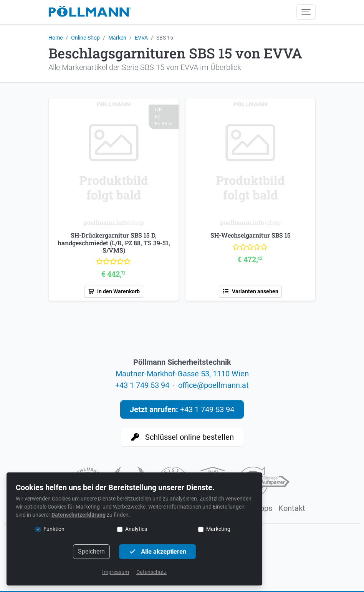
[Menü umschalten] (306, 12)
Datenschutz (151, 572)
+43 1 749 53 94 (142, 385)
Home (55, 38)
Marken (117, 38)
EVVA (141, 38)
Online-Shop (85, 38)
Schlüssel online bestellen (182, 437)
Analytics (136, 529)
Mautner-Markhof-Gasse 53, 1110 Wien (182, 374)
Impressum (116, 572)
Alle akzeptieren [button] (157, 551)
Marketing (218, 529)
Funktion (54, 529)
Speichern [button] (91, 551)
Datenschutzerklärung (79, 515)
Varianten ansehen (250, 291)
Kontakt (292, 508)
